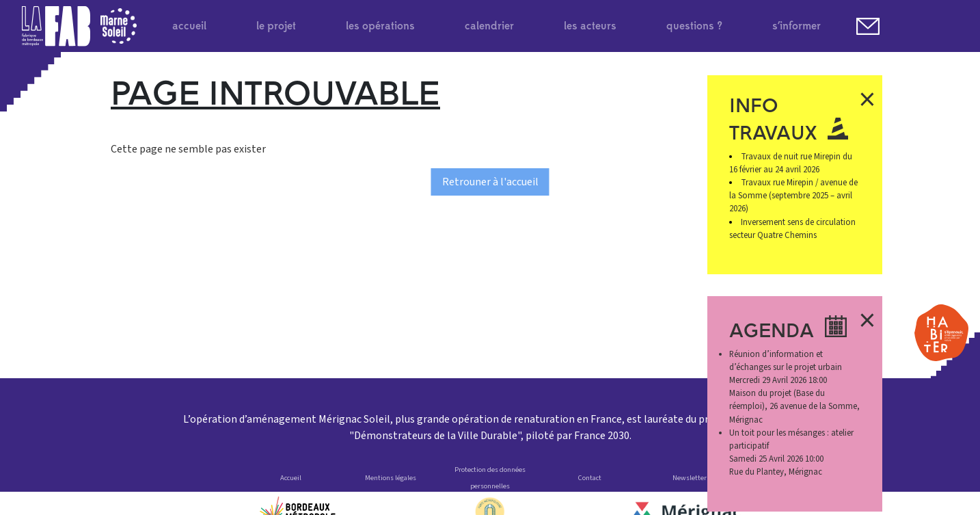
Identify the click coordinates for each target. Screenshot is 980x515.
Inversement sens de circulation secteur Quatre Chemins (793, 229)
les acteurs (590, 26)
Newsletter (690, 478)
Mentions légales (391, 478)
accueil (189, 26)
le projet (276, 26)
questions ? (694, 26)
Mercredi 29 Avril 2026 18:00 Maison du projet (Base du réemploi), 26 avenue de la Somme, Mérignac (794, 387)
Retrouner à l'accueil (490, 182)
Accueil (291, 478)
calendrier (489, 26)
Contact (590, 478)
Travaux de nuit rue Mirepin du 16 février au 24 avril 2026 (791, 163)
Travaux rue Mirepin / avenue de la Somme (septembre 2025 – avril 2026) (794, 196)
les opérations (380, 26)
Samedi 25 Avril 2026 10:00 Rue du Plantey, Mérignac (791, 453)
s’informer (797, 26)
